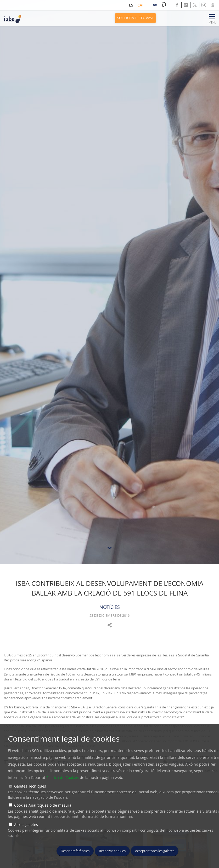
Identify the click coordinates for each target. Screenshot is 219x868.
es (131, 5)
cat (141, 5)
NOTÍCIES (110, 607)
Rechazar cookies (112, 851)
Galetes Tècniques (30, 786)
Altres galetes (26, 825)
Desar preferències (75, 851)
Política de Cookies (63, 777)
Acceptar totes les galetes (155, 851)
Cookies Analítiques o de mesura (43, 805)
